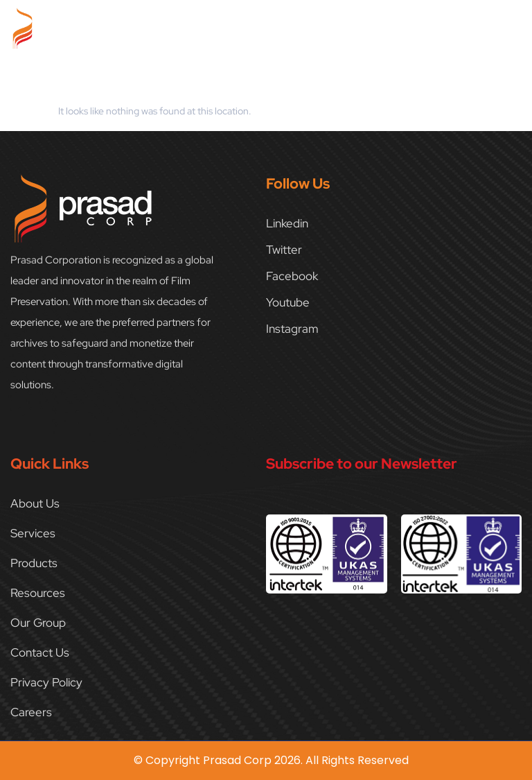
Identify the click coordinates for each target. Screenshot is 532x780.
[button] (514, 25)
